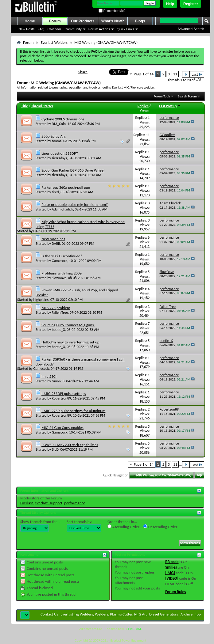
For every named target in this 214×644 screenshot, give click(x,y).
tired (55, 192)
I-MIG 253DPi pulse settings (64, 394)
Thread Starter (42, 106)
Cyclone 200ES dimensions (63, 119)
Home (30, 21)
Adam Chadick (62, 209)
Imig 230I (49, 376)
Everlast (27, 503)
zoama (57, 141)
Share (83, 72)
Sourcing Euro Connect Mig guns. (68, 325)
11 (175, 74)
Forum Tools (162, 96)
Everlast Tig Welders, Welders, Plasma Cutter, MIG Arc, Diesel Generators (119, 614)
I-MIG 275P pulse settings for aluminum (73, 411)
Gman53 (58, 381)
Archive (187, 614)
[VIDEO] (172, 578)
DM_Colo (59, 124)
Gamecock (60, 261)
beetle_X (58, 330)
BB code (172, 562)
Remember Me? (112, 11)
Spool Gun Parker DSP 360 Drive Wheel (73, 170)
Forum (55, 21)
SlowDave (59, 278)
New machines (53, 239)
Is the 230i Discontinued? (62, 256)
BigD (55, 449)
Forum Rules (175, 592)
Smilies (171, 567)
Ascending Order (123, 527)
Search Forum (188, 96)
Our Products (83, 21)
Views (144, 110)
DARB (38, 231)
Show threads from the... (40, 522)
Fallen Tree (60, 313)
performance (75, 503)
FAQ (41, 29)
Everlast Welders (54, 42)
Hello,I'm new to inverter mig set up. (71, 342)
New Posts (27, 29)
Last (197, 74)
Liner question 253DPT (60, 153)
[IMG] (170, 573)
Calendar (54, 29)
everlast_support (49, 503)
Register (191, 4)
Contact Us (49, 614)
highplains (41, 300)
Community (73, 29)
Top (199, 475)
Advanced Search (191, 29)
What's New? (113, 21)
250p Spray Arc (54, 136)
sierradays (59, 158)
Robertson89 (62, 398)
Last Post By (170, 106)
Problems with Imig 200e (62, 273)
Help (170, 4)
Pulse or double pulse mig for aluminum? (75, 205)
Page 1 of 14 (144, 74)
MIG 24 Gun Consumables (62, 428)
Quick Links (125, 29)
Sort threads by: (80, 522)
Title (25, 106)
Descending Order (160, 527)
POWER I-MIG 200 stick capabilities (70, 445)
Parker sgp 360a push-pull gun (66, 187)
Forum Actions (99, 29)
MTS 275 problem (56, 308)
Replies (143, 106)
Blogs (140, 21)
